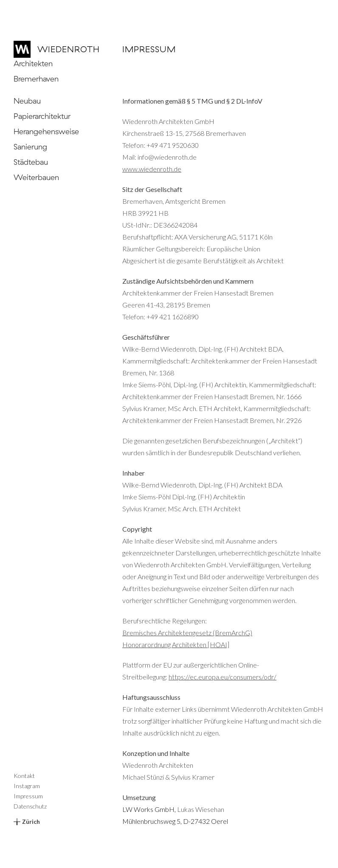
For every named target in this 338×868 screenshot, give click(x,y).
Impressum (28, 796)
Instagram (27, 786)
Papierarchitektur (42, 116)
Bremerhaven (36, 79)
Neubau (27, 101)
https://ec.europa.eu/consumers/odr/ (223, 677)
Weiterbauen (36, 177)
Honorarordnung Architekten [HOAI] (176, 644)
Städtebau (31, 162)
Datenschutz (30, 806)
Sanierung (30, 147)
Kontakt (24, 776)
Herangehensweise (46, 131)
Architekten (33, 63)
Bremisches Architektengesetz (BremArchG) (187, 633)
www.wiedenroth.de (152, 169)
